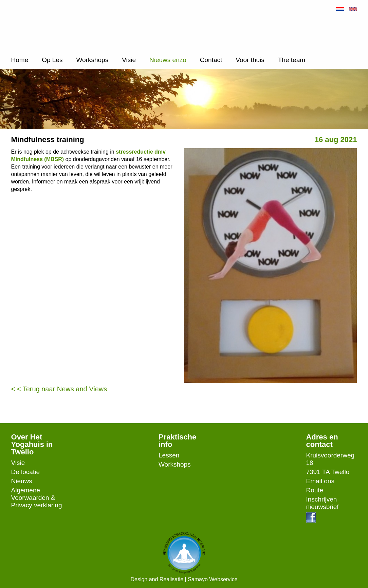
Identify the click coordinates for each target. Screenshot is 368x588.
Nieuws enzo (168, 60)
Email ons (320, 481)
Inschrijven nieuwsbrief (322, 503)
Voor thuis (250, 60)
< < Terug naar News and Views (59, 389)
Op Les (52, 60)
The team (292, 60)
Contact (211, 60)
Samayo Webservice (213, 579)
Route (315, 490)
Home (20, 60)
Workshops (92, 60)
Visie (129, 60)
